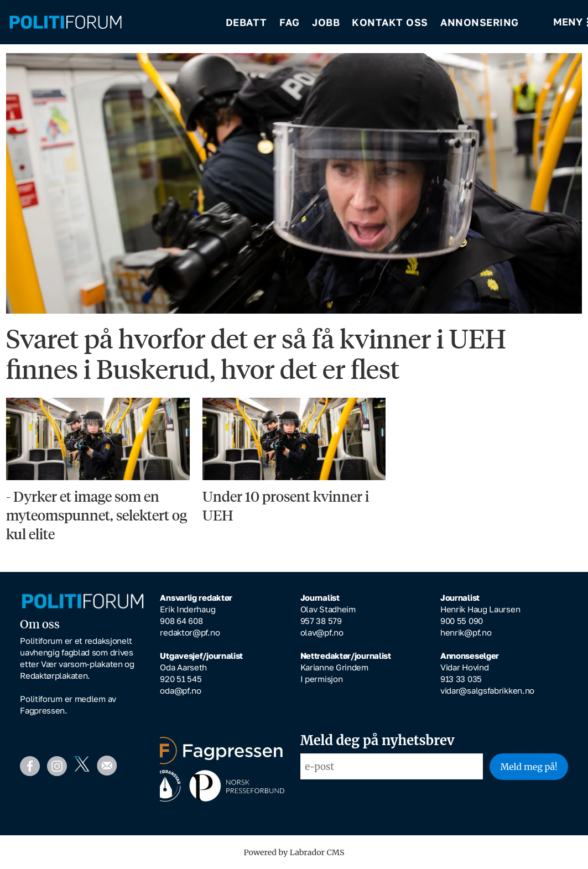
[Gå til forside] (66, 22)
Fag (290, 22)
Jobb (326, 22)
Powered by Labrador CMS (294, 852)
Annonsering (480, 22)
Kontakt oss (390, 22)
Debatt (246, 22)
